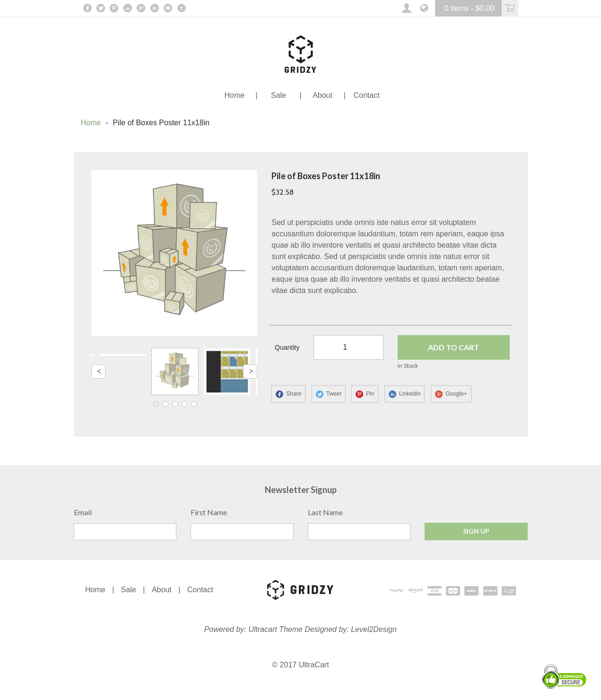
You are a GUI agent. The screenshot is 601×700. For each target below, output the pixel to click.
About (162, 591)
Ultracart (262, 630)
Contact (200, 591)
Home (91, 123)
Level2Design (374, 630)
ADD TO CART (453, 348)
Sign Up (476, 532)
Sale (129, 591)
